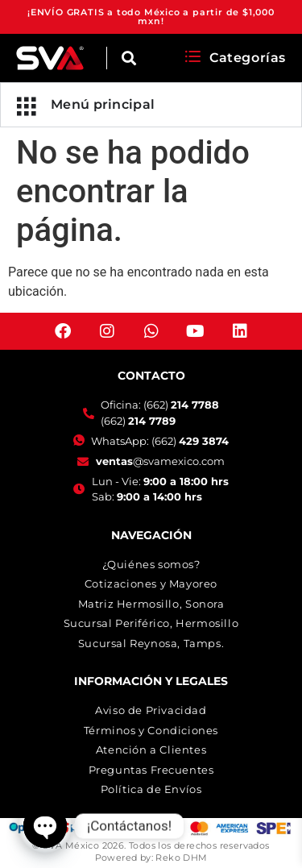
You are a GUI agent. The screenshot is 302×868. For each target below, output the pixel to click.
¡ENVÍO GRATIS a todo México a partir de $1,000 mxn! (151, 17)
